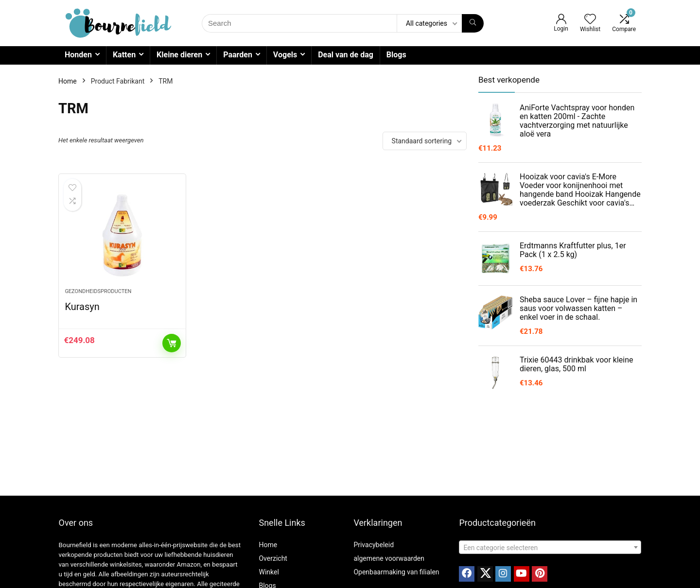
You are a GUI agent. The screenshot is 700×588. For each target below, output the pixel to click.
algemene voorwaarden (389, 558)
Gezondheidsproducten (98, 291)
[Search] (473, 23)
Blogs (396, 55)
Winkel (269, 572)
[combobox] (550, 547)
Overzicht (273, 558)
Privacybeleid (374, 545)
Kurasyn (82, 307)
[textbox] (550, 548)
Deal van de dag (346, 55)
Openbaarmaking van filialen (396, 572)
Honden (78, 55)
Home (68, 81)
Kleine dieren (179, 55)
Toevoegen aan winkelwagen (172, 343)
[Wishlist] (590, 20)
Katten (124, 55)
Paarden (238, 55)
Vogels (285, 55)
